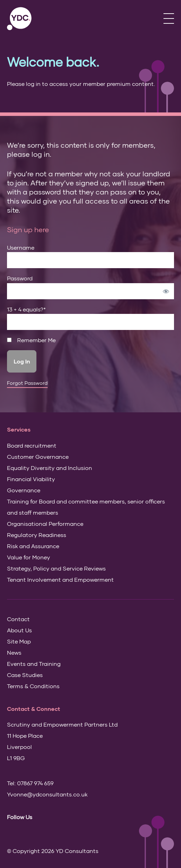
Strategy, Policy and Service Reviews (56, 568)
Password (20, 278)
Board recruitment (32, 445)
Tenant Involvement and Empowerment (60, 579)
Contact (18, 619)
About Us (19, 630)
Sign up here (28, 229)
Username (21, 247)
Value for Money (29, 557)
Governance (24, 490)
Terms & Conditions (33, 686)
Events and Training (34, 664)
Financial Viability (31, 479)
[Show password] (166, 291)
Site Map (19, 641)
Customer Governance (38, 457)
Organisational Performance (45, 524)
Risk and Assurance (33, 546)
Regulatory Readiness (37, 535)
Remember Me (31, 340)
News (14, 652)
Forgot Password (27, 383)
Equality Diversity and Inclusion (50, 468)
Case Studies (25, 675)
